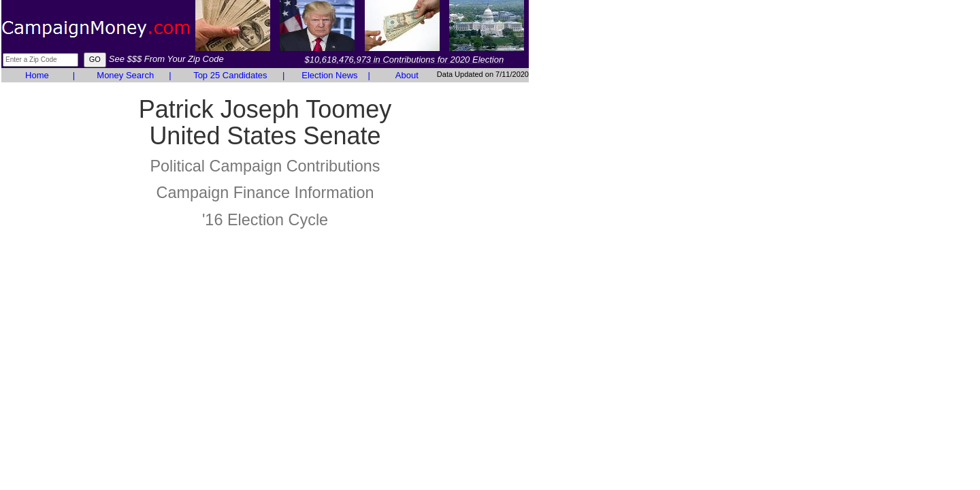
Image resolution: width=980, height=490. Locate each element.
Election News (329, 75)
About (407, 75)
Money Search (125, 75)
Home (37, 75)
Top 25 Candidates (230, 75)
